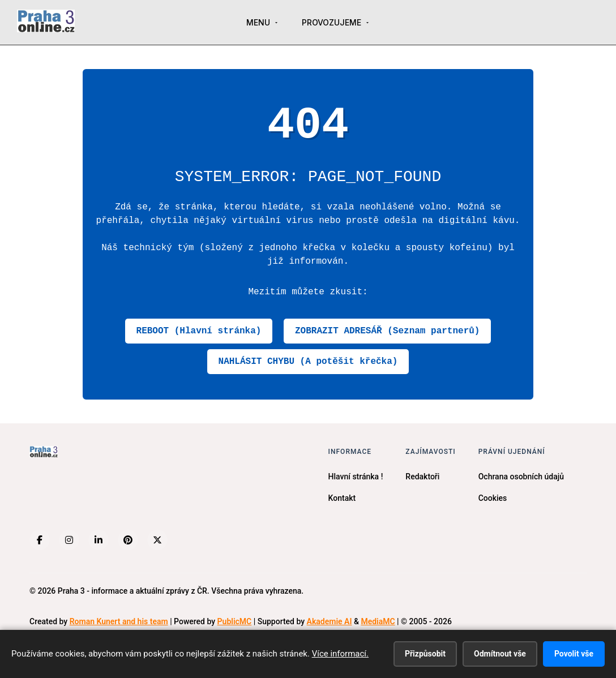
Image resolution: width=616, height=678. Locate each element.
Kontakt (342, 498)
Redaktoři (422, 477)
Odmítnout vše (500, 654)
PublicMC (235, 621)
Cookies (493, 498)
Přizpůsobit (425, 654)
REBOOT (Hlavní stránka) (199, 331)
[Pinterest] (128, 540)
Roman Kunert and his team (119, 621)
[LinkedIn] (99, 540)
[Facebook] (40, 540)
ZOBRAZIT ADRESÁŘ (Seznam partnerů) (387, 331)
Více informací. (340, 654)
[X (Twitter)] (157, 540)
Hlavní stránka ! (356, 477)
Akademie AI (330, 621)
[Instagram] (69, 540)
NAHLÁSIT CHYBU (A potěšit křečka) (308, 362)
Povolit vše (574, 654)
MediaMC (378, 621)
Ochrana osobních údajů (521, 477)
